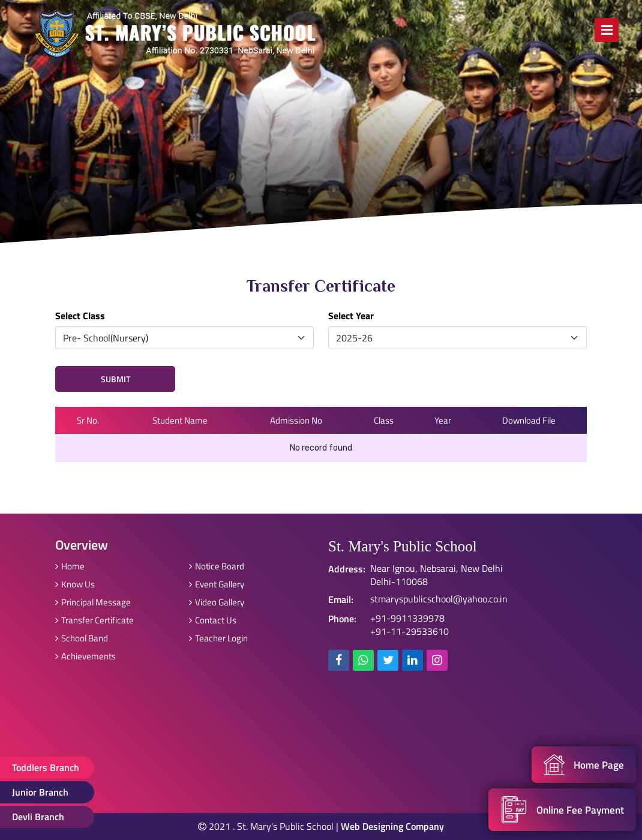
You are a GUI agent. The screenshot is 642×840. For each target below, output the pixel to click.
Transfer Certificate (94, 620)
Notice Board (217, 566)
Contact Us (213, 620)
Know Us (75, 584)
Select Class (80, 316)
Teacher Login (218, 638)
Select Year (351, 316)
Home (70, 566)
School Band (82, 638)
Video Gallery (217, 602)
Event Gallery (217, 584)
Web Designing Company (392, 826)
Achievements (85, 656)
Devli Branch (38, 817)
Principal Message (93, 602)
